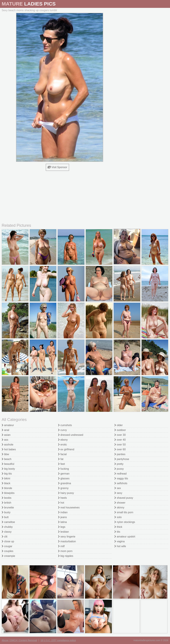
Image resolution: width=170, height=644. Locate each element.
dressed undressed (71, 435)
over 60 (120, 449)
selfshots (121, 483)
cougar (7, 546)
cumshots (65, 425)
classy (7, 532)
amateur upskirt (125, 537)
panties (120, 454)
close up (8, 541)
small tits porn (124, 512)
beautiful (8, 464)
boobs (7, 498)
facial (62, 454)
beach (7, 459)
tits (117, 532)
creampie (8, 556)
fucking (63, 469)
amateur (8, 425)
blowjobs (8, 493)
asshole (8, 445)
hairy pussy (66, 493)
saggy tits (121, 478)
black (6, 483)
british (6, 503)
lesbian (63, 532)
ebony (63, 440)
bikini (6, 478)
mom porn (65, 551)
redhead (120, 474)
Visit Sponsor (57, 167)
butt (5, 517)
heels (62, 498)
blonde (7, 488)
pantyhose (122, 459)
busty (6, 512)
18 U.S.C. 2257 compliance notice (58, 640)
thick (118, 527)
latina (62, 522)
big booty (8, 469)
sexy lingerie (67, 537)
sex (118, 488)
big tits (7, 474)
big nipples (66, 556)
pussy (119, 469)
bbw (5, 454)
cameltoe (8, 522)
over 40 (120, 440)
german (64, 474)
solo (118, 517)
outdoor (120, 430)
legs (62, 527)
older (119, 425)
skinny (119, 508)
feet (61, 464)
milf (61, 546)
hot (61, 503)
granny (63, 488)
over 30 (120, 435)
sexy (118, 493)
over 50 (120, 445)
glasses (64, 478)
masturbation (67, 541)
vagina (120, 541)
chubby (7, 527)
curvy (62, 430)
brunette (8, 508)
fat (61, 459)
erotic (63, 445)
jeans (62, 517)
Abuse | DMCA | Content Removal (19, 640)
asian (6, 435)
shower (120, 503)
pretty (119, 464)
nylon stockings (125, 522)
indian (63, 512)
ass (5, 440)
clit (5, 537)
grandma (65, 483)
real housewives (69, 508)
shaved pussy (124, 498)
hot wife (120, 546)
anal (5, 430)
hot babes (9, 449)
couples (8, 551)
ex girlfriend (66, 449)
